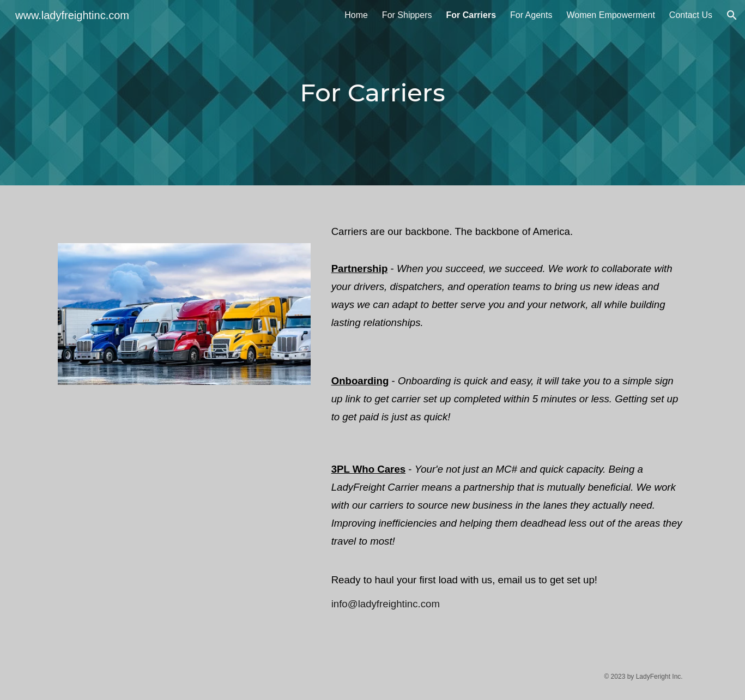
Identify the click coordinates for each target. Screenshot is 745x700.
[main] (373, 93)
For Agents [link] (531, 15)
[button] (732, 15)
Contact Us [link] (691, 15)
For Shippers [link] (407, 15)
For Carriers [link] (471, 15)
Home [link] (356, 15)
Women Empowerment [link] (610, 15)
